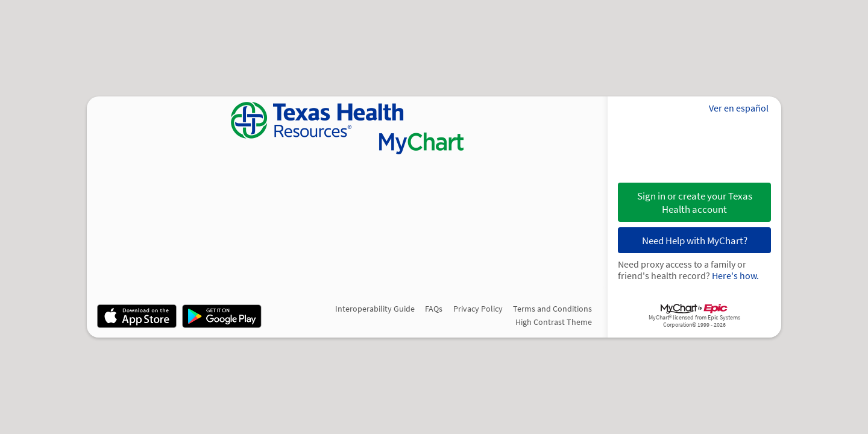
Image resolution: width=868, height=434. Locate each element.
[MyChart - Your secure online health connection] (347, 128)
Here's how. (735, 276)
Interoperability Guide (375, 309)
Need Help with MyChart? (695, 241)
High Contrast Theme (554, 322)
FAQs (434, 309)
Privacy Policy (478, 309)
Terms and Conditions (552, 309)
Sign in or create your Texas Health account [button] (695, 203)
